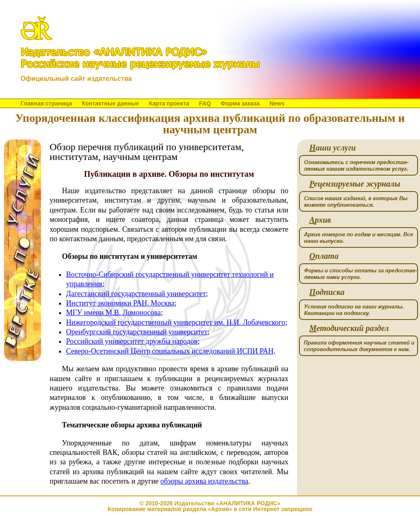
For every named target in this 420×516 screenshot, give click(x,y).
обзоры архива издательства (204, 481)
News (277, 103)
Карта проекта (169, 103)
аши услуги (332, 148)
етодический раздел (349, 328)
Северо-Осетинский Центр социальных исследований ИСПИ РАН (170, 351)
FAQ (205, 103)
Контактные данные (110, 103)
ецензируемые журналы (355, 184)
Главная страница (46, 103)
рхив (320, 220)
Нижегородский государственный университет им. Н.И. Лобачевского (176, 322)
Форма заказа (240, 103)
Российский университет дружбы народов (132, 341)
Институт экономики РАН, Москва (120, 303)
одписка (327, 292)
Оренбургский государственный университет (137, 332)
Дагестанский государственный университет (136, 294)
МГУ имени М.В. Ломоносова (113, 313)
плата (324, 256)
